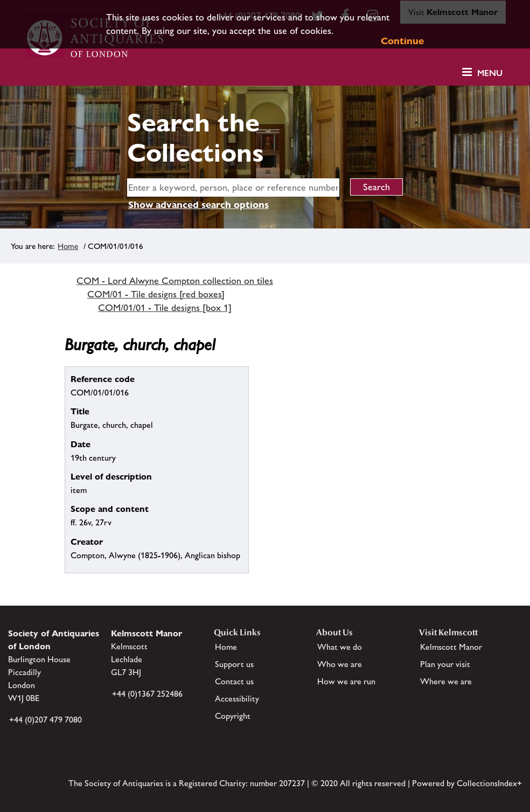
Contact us (234, 681)
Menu (490, 73)
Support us (234, 664)
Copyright (233, 716)
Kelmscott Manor (451, 647)
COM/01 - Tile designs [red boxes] (156, 294)
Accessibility (237, 699)
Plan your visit (445, 664)
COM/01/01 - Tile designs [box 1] (165, 308)
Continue (402, 41)
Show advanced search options (198, 204)
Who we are (340, 664)
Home (68, 246)
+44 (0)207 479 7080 (46, 720)
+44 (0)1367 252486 (147, 694)
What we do (340, 647)
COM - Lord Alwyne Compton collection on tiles (175, 281)
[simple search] (233, 188)
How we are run (346, 681)
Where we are (446, 681)
